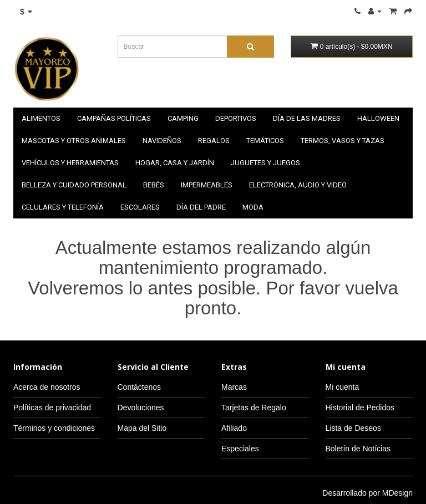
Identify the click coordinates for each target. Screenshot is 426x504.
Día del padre (201, 207)
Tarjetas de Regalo (254, 408)
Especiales (240, 449)
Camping (183, 118)
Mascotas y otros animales (74, 141)
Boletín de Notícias (358, 449)
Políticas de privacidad (52, 408)
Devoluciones (141, 408)
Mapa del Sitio (142, 428)
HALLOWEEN (378, 118)
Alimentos (41, 118)
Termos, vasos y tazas (343, 141)
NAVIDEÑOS (162, 141)
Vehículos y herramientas (70, 163)
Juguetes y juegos (265, 163)
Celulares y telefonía (63, 207)
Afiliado (234, 428)
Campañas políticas (114, 118)
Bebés (154, 185)
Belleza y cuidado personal (74, 185)
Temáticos (265, 141)
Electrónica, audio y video (298, 185)
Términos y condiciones (54, 428)
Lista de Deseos (353, 428)
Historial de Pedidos (360, 408)
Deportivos (236, 118)
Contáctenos (140, 387)
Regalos (214, 141)
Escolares (140, 207)
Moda (253, 207)
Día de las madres (307, 118)
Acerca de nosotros (47, 387)
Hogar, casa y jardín (175, 163)
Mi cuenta (343, 387)
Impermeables (207, 185)
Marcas (234, 387)
